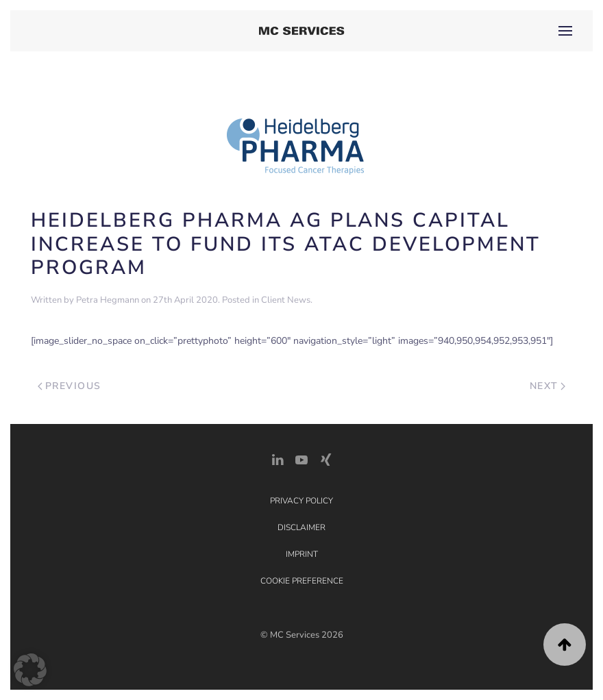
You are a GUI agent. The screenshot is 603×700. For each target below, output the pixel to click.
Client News (286, 300)
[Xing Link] (325, 459)
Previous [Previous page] (70, 386)
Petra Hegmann (108, 300)
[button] (565, 31)
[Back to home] (302, 31)
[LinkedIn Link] (278, 459)
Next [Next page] (548, 386)
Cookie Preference (302, 581)
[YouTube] (301, 459)
